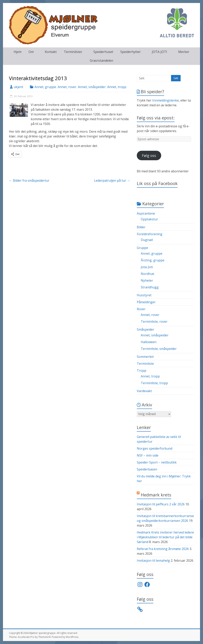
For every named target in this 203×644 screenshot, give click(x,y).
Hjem (18, 52)
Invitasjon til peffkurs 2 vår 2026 (161, 504)
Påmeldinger (146, 302)
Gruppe (142, 248)
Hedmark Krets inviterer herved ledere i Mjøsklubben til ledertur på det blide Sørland (165, 537)
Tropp (142, 370)
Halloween (149, 342)
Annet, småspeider (92, 87)
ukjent (18, 87)
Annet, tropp (117, 87)
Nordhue (147, 274)
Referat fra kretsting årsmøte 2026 (163, 549)
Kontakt (51, 52)
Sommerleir (145, 357)
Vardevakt (144, 391)
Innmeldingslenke (166, 100)
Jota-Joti (147, 267)
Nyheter (147, 280)
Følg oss (149, 155)
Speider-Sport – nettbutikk (157, 462)
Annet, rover (67, 87)
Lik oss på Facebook (157, 183)
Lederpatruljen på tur (112, 180)
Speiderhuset (103, 52)
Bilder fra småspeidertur (29, 180)
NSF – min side (148, 455)
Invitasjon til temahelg (153, 561)
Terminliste (145, 364)
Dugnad (147, 240)
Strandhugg (150, 287)
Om (31, 52)
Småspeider (146, 329)
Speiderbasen (147, 469)
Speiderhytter (131, 52)
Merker (184, 52)
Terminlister (73, 52)
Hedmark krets (156, 495)
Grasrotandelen (101, 60)
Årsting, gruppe (153, 260)
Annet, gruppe (45, 87)
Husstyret (144, 295)
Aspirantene (146, 213)
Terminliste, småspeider (159, 349)
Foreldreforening (150, 234)
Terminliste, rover (154, 322)
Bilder (141, 227)
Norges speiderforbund (155, 448)
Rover (141, 309)
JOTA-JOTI (159, 52)
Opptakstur (149, 219)
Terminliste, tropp (154, 383)
